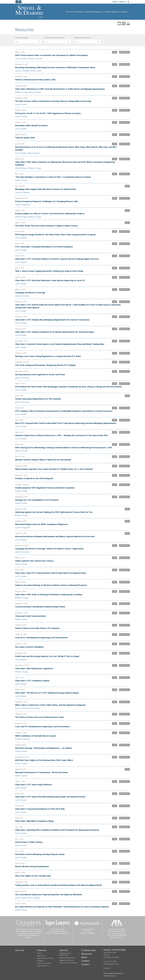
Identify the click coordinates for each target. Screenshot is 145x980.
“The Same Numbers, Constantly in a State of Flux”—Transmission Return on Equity (53, 177)
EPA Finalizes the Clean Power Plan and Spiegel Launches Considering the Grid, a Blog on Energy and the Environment (68, 387)
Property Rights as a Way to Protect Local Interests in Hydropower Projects (50, 213)
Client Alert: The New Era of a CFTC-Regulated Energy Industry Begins (47, 693)
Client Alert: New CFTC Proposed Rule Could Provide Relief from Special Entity (51, 573)
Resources (115, 12)
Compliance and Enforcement (65, 954)
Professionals (88, 950)
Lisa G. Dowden (21, 59)
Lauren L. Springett (22, 71)
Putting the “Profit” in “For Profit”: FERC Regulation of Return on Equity (48, 113)
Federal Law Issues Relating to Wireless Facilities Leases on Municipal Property (51, 585)
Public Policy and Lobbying (68, 963)
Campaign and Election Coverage (30, 293)
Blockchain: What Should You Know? (31, 125)
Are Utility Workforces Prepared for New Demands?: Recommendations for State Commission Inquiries (62, 907)
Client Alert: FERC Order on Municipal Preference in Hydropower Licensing (49, 594)
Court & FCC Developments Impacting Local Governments (41, 638)
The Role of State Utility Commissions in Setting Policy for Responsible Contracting (53, 101)
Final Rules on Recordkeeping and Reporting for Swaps (40, 854)
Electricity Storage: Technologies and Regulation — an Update (43, 748)
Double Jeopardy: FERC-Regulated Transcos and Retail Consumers (45, 488)
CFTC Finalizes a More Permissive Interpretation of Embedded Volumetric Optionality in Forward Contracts (64, 411)
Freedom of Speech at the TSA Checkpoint (34, 478)
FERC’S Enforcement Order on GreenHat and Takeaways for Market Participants (52, 55)
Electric (40, 953)
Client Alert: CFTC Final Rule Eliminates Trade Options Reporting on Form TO (50, 280)
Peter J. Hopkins (21, 708)
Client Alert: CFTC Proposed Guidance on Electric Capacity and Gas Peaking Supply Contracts (57, 259)
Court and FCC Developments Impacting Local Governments (42, 726)
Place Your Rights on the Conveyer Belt (33, 876)
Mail (119, 23)
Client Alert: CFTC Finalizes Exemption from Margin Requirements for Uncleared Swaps (54, 332)
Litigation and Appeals (67, 960)
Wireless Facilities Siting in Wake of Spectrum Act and (43, 460)
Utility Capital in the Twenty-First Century (34, 561)
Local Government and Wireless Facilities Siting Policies (40, 607)
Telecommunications (44, 963)
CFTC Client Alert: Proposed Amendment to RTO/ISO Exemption (44, 247)
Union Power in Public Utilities (29, 842)
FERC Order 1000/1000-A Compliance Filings (34, 821)
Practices (42, 950)
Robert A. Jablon (21, 619)
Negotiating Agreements (68, 958)
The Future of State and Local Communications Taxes (39, 717)
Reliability (40, 961)
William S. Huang (21, 92)
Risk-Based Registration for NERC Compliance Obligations (41, 524)
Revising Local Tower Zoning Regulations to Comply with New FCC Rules (48, 356)
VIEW (115, 52)
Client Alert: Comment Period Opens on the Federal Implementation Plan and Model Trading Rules (60, 344)
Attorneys (79, 12)
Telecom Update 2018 (25, 138)
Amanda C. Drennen (35, 59)
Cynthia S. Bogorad (22, 192)
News (107, 12)
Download (125, 52)
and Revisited (30, 616)
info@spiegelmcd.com (111, 964)
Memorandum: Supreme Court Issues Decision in (54, 469)
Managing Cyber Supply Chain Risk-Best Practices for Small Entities (46, 189)
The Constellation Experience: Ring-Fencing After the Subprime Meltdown (49, 894)
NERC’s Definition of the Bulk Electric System (36, 736)
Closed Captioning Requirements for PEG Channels (38, 399)
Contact (122, 2)
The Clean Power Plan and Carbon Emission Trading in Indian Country (46, 226)
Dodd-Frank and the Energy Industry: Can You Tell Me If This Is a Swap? (47, 656)
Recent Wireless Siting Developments (32, 866)
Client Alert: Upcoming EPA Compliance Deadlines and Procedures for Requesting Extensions (57, 830)
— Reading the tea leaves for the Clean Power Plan (61, 435)
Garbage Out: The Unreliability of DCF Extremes (37, 500)
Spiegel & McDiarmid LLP (116, 973)
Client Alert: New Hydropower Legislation (34, 668)
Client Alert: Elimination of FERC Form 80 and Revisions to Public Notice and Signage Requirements (60, 89)
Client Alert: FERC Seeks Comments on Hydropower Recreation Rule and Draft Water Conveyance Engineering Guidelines (65, 163)
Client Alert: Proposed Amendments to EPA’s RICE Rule (40, 809)
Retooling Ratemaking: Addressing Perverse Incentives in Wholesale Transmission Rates (55, 67)
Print (128, 23)
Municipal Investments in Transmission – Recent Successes (41, 772)
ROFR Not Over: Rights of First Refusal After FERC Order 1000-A (44, 760)
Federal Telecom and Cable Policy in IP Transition (37, 628)
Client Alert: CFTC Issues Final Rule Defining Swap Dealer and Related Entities (50, 797)
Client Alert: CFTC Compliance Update (32, 681)
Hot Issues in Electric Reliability (29, 647)
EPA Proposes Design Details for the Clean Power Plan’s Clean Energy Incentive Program (55, 235)
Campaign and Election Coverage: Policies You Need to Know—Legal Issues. (49, 549)
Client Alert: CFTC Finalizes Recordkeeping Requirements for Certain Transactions (52, 320)
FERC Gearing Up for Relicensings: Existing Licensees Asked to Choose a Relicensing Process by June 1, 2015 (64, 447)
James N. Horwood (22, 296)
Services (63, 950)
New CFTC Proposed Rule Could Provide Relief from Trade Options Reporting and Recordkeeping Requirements (66, 423)
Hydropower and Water (45, 958)
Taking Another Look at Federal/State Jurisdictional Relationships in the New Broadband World (58, 885)
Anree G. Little (36, 71)
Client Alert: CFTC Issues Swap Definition (34, 785)
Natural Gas (41, 956)
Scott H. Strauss (21, 104)
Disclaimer (107, 968)
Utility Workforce (43, 966)
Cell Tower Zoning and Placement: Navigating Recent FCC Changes (45, 365)
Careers (125, 12)
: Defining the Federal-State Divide (49, 271)
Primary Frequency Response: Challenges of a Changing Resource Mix (46, 201)
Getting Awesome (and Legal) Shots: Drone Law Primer (40, 374)
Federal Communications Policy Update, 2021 (35, 80)
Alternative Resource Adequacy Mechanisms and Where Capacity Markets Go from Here (55, 536)
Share (124, 23)
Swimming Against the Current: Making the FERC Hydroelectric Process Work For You (54, 512)
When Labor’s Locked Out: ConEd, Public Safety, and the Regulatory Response (50, 705)
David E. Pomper (21, 117)
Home (115, 2)
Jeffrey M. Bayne (35, 92)
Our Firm (69, 12)
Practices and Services (94, 12)
